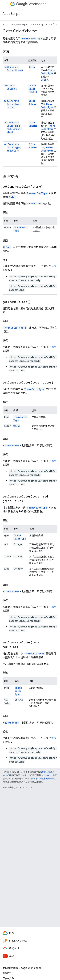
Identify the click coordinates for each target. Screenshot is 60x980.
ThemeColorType (32, 39)
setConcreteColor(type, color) (13, 104)
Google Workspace (20, 25)
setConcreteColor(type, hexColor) (13, 147)
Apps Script (11, 14)
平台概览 (7, 973)
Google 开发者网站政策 (43, 779)
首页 (5, 25)
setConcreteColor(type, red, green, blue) (13, 127)
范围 (54, 266)
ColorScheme (33, 102)
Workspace (31, 4)
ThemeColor (34, 203)
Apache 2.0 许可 (49, 775)
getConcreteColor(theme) (13, 69)
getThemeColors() (11, 87)
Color (32, 67)
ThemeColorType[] (33, 89)
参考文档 (52, 25)
